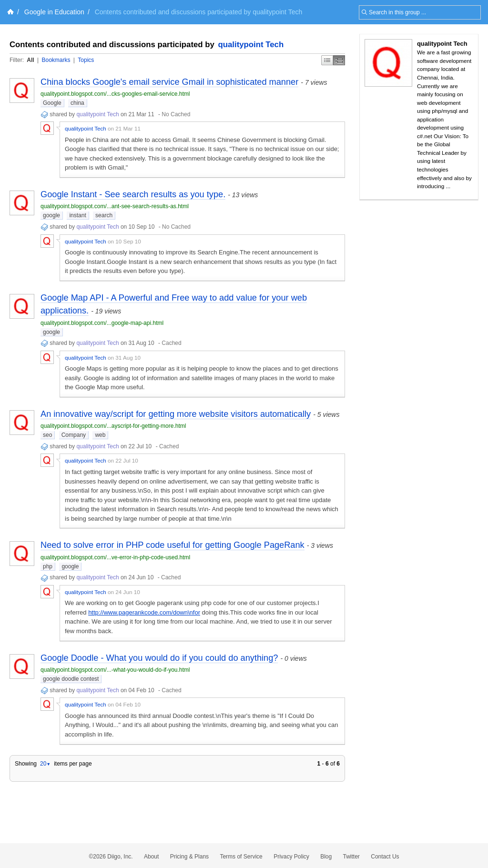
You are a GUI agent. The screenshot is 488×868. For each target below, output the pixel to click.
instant (77, 215)
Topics (86, 60)
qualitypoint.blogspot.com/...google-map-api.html (102, 323)
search (104, 215)
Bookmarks (56, 60)
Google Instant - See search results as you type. (133, 194)
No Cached (176, 114)
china (77, 103)
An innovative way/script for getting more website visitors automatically (176, 414)
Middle (339, 60)
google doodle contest (71, 679)
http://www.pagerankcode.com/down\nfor (144, 612)
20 (45, 764)
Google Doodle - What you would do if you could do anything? (159, 658)
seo (47, 435)
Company (74, 435)
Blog (326, 857)
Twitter (351, 857)
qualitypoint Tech (251, 45)
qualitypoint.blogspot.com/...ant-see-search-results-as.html (115, 206)
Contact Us (385, 857)
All (30, 60)
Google (52, 103)
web (100, 435)
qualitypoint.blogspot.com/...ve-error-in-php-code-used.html (115, 557)
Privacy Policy (291, 857)
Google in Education (54, 12)
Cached (171, 343)
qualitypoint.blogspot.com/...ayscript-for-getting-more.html (113, 426)
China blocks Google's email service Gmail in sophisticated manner (169, 82)
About (151, 857)
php (48, 566)
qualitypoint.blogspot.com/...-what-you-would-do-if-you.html (115, 670)
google (51, 215)
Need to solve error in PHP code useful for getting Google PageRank (173, 545)
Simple (327, 60)
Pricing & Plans (189, 857)
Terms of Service (241, 857)
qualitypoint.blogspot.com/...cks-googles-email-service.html (115, 94)
